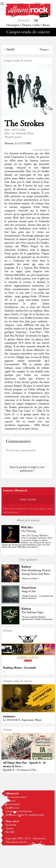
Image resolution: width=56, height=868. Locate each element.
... (4, 671)
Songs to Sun (29, 591)
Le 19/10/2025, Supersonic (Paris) (22, 720)
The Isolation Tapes (32, 612)
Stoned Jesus (29, 588)
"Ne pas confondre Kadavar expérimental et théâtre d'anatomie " (38, 618)
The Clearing (28, 531)
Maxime (9, 143)
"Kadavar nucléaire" (30, 579)
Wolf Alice (27, 527)
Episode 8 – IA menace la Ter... (21, 770)
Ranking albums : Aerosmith (19, 668)
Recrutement (13, 804)
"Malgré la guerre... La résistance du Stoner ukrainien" (37, 597)
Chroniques (13, 25)
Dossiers (27, 25)
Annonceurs (12, 808)
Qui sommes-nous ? (16, 797)
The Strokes (24, 124)
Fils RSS (10, 832)
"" (27, 541)
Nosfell (11, 50)
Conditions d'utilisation (19, 811)
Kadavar (26, 567)
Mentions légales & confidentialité (25, 815)
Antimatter (9, 716)
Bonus (46, 25)
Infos (37, 25)
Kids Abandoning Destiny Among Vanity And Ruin (36, 572)
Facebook (11, 825)
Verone (44, 50)
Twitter (10, 829)
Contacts (10, 801)
